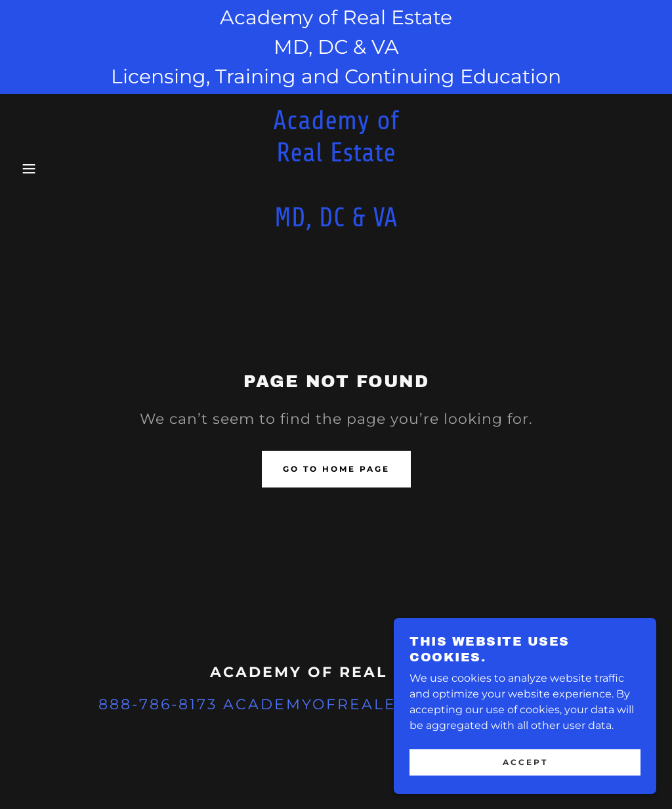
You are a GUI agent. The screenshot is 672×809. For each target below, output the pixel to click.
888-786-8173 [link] (158, 704)
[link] (336, 223)
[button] (33, 169)
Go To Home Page (336, 469)
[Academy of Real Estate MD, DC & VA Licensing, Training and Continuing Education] (336, 47)
